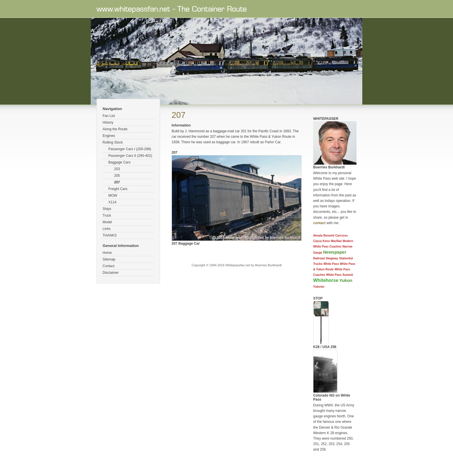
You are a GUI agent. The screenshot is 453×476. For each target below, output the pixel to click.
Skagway (332, 258)
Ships (107, 209)
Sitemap (109, 259)
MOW (113, 196)
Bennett (329, 236)
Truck (107, 215)
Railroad (319, 258)
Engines (109, 136)
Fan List (109, 116)
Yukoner (319, 287)
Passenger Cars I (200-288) (130, 149)
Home (107, 253)
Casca (317, 241)
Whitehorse (326, 280)
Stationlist (346, 258)
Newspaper (335, 252)
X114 (112, 202)
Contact (108, 266)
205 (117, 176)
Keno (326, 241)
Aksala (318, 236)
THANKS (110, 235)
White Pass (331, 264)
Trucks (318, 264)
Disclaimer (111, 273)
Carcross (341, 236)
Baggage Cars (119, 162)
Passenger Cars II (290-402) (130, 156)
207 (117, 182)
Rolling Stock (113, 142)
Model (107, 222)
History (108, 122)
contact (319, 223)
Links (107, 229)
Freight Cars (118, 189)
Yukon (346, 280)
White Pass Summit (340, 275)
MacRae (336, 241)
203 (117, 169)
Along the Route (115, 129)
